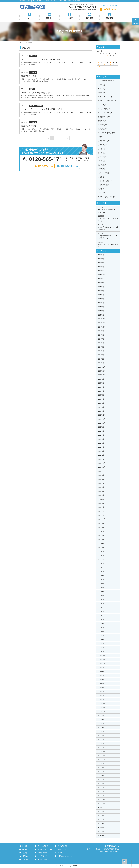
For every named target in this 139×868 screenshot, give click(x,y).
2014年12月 (102, 800)
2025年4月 (101, 303)
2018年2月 (101, 647)
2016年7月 (101, 723)
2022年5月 (101, 443)
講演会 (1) (101, 189)
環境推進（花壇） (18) (105, 181)
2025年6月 (101, 295)
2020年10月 (102, 519)
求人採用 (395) (103, 165)
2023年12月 (102, 367)
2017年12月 (102, 655)
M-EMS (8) (101, 85)
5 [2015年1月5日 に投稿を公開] (98, 58)
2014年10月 (102, 808)
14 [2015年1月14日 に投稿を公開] (104, 60)
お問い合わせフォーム (110, 5)
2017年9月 (101, 667)
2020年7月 (101, 531)
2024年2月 (101, 359)
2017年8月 (101, 671)
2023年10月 (102, 375)
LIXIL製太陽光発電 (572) (106, 81)
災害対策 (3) (102, 169)
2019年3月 (101, 595)
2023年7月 (101, 387)
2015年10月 (102, 759)
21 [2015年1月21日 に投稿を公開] (104, 62)
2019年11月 (102, 563)
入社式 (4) (101, 137)
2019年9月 (101, 571)
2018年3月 (101, 643)
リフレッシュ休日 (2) (105, 113)
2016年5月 (101, 731)
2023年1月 (101, 411)
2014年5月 (101, 828)
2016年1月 (101, 747)
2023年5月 (101, 395)
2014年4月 (101, 832)
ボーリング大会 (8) (104, 109)
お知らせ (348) (103, 89)
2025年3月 (101, 307)
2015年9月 (101, 763)
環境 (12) (101, 177)
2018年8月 (101, 623)
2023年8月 (101, 383)
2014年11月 (102, 803)
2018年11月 (102, 611)
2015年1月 (101, 795)
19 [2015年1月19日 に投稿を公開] (98, 62)
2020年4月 (101, 543)
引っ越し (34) (102, 149)
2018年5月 (101, 635)
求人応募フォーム (110, 9)
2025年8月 (101, 287)
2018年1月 (101, 651)
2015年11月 (102, 756)
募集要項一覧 (61, 846)
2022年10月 (102, 423)
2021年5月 (101, 491)
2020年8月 (101, 527)
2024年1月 (101, 363)
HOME (30, 18)
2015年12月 (102, 751)
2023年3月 (101, 403)
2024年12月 (102, 319)
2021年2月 (101, 503)
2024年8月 (101, 335)
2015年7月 (101, 771)
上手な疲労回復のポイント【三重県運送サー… (108, 236)
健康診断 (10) (102, 129)
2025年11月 (102, 275)
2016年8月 (101, 719)
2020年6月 (101, 535)
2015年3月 (101, 788)
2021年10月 (102, 471)
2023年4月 (101, 399)
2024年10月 (102, 327)
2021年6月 (101, 487)
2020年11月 (102, 515)
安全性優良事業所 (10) (105, 141)
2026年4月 (101, 255)
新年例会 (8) (102, 153)
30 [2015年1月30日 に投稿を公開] (111, 64)
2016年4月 (101, 735)
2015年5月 (101, 779)
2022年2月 (101, 455)
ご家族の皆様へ (42, 853)
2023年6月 (101, 391)
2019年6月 (101, 583)
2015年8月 (101, 768)
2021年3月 (101, 499)
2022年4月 (101, 447)
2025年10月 (102, 279)
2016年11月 (102, 707)
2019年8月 (101, 575)
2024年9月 (101, 331)
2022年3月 (101, 451)
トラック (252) (103, 105)
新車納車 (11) (102, 157)
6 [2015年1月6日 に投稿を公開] (101, 58)
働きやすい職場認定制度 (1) (107, 133)
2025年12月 (102, 271)
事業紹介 (50, 18)
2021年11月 (102, 467)
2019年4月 (101, 591)
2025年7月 (101, 291)
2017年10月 (102, 663)
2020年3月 (101, 547)
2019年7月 (101, 579)
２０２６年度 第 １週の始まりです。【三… (108, 218)
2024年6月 (101, 343)
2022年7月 (101, 435)
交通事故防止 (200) (104, 117)
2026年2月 (101, 263)
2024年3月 (101, 355)
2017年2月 (101, 695)
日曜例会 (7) (102, 161)
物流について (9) (103, 173)
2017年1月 (101, 699)
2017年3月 (101, 691)
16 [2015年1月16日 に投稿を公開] (111, 60)
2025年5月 (101, 299)
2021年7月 (101, 483)
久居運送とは (26, 859)
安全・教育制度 (42, 846)
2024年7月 (101, 339)
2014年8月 (101, 815)
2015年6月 (101, 775)
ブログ (59, 853)
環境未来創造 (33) (104, 185)
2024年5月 (101, 347)
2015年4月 (101, 783)
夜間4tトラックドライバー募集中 (108, 244)
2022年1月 (101, 459)
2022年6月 (101, 439)
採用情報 (89, 18)
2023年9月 (101, 379)
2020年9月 (101, 523)
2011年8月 (101, 836)
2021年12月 (102, 463)
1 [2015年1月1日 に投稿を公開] (108, 56)
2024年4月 (101, 351)
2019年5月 (101, 587)
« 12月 (98, 66)
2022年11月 (102, 419)
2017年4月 (101, 687)
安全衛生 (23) (102, 145)
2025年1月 (101, 315)
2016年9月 (101, 715)
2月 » (98, 70)
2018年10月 (102, 615)
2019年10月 (102, 567)
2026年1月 (101, 267)
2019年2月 (101, 599)
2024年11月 (102, 323)
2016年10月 (102, 711)
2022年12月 (102, 415)
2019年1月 (101, 603)
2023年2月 (101, 407)
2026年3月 (101, 259)
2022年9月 (101, 427)
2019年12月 (102, 559)
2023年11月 (102, 371)
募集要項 (109, 18)
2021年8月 (101, 479)
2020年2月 (101, 551)
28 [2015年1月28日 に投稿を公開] (104, 64)
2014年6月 (101, 824)
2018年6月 (101, 631)
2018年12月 (102, 607)
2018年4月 (101, 639)
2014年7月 (101, 820)
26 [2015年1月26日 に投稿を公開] (98, 64)
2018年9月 (101, 619)
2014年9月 (101, 812)
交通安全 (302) (103, 121)
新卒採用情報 (42, 859)
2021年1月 (101, 507)
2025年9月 (101, 283)
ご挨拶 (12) (102, 93)
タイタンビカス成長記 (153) (107, 101)
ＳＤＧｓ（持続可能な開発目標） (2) (108, 198)
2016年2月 (101, 743)
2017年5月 (101, 683)
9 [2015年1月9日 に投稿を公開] (111, 58)
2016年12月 (102, 703)
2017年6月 (101, 679)
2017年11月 (102, 659)
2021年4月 (101, 495)
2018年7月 (101, 627)
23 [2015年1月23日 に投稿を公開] (111, 62)
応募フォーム (61, 849)
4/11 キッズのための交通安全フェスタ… (108, 210)
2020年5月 (101, 539)
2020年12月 (102, 511)
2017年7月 (101, 675)
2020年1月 (101, 555)
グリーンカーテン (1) (105, 97)
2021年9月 (101, 475)
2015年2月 (101, 791)
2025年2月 (101, 311)
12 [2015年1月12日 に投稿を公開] (98, 60)
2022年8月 (101, 431)
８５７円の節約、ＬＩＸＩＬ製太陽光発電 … (108, 227)
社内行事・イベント (44, 856)
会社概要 (69, 18)
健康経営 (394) (103, 125)
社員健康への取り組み (45, 849)
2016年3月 (101, 739)
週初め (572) (102, 193)
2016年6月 (101, 727)
